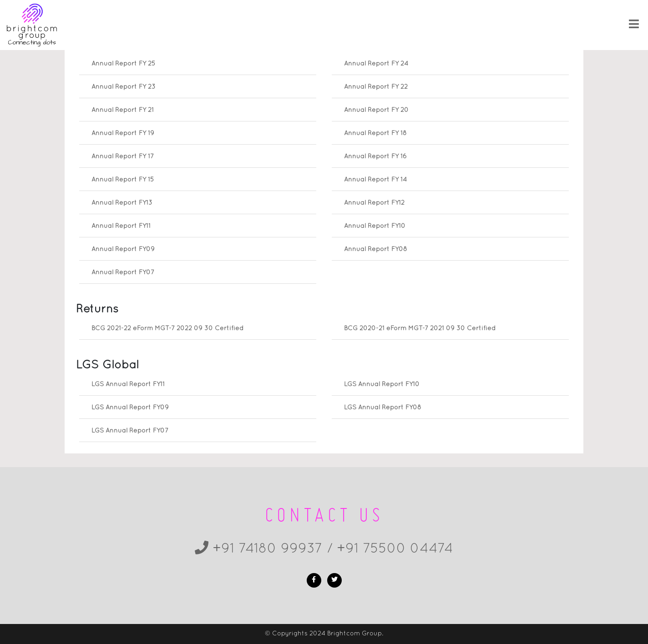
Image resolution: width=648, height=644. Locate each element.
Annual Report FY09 (123, 249)
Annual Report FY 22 (376, 87)
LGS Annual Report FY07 (130, 431)
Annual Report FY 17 (123, 157)
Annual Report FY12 (374, 203)
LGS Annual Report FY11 (128, 385)
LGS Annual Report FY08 (383, 408)
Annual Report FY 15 (123, 180)
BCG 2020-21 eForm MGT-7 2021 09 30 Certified (420, 329)
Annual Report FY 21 (123, 110)
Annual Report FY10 (375, 226)
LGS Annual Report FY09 (130, 408)
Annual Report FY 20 (376, 110)
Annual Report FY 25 (123, 64)
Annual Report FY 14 (375, 180)
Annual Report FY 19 (123, 133)
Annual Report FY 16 (375, 157)
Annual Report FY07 (123, 273)
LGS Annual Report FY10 (382, 385)
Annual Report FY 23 (124, 87)
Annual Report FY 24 (376, 64)
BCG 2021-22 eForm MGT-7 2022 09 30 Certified (167, 329)
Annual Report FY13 (122, 203)
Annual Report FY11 (121, 226)
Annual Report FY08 (376, 249)
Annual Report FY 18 (375, 133)
